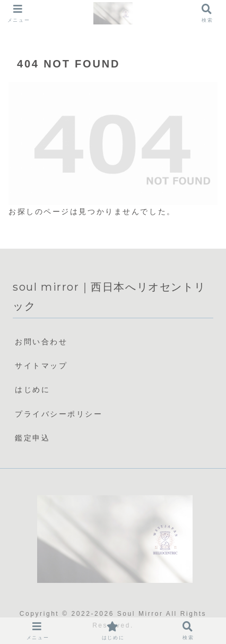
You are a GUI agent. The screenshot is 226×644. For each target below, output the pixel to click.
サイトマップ (41, 366)
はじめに (32, 389)
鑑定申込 (32, 438)
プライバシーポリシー (59, 414)
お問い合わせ (41, 342)
